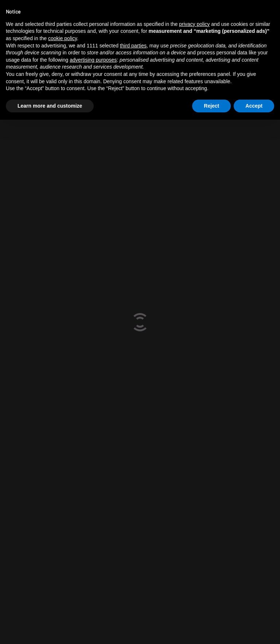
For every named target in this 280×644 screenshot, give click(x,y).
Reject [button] (211, 106)
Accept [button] (254, 106)
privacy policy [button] (194, 24)
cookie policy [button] (63, 38)
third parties (133, 46)
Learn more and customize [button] (50, 106)
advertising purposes (93, 60)
